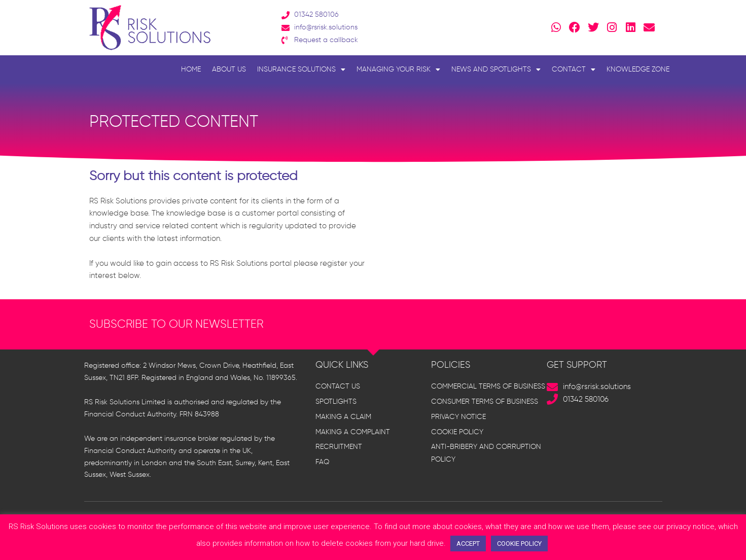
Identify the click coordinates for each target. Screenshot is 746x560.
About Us (229, 69)
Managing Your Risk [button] (398, 69)
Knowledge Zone (638, 69)
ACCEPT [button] (468, 544)
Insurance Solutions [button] (301, 69)
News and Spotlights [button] (496, 69)
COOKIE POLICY (519, 544)
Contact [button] (574, 69)
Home (191, 69)
